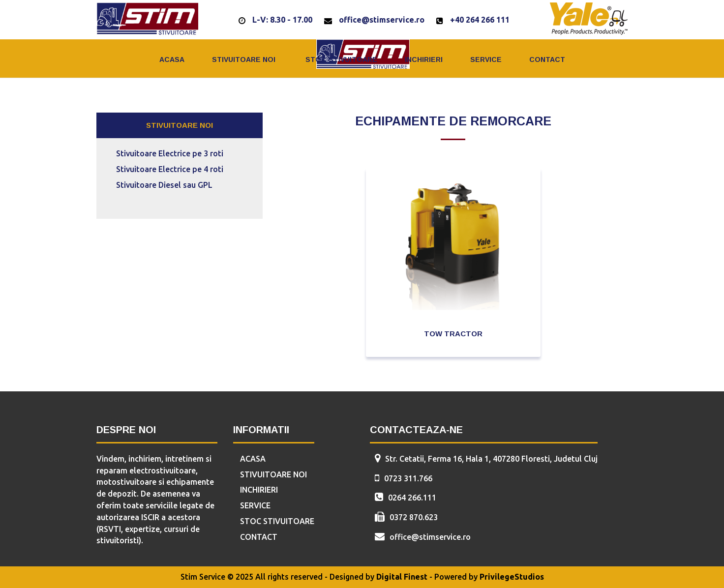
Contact (547, 59)
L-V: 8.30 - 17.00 (282, 20)
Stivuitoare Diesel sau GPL (164, 185)
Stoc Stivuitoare (341, 59)
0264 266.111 (412, 498)
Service (486, 59)
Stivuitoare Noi (244, 59)
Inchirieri (424, 59)
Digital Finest (402, 577)
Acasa (172, 59)
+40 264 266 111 (480, 20)
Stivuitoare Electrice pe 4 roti (170, 169)
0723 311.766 (408, 478)
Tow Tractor (453, 334)
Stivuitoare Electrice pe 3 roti (170, 153)
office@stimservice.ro (382, 20)
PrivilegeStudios (512, 577)
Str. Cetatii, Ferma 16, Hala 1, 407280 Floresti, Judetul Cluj (491, 459)
